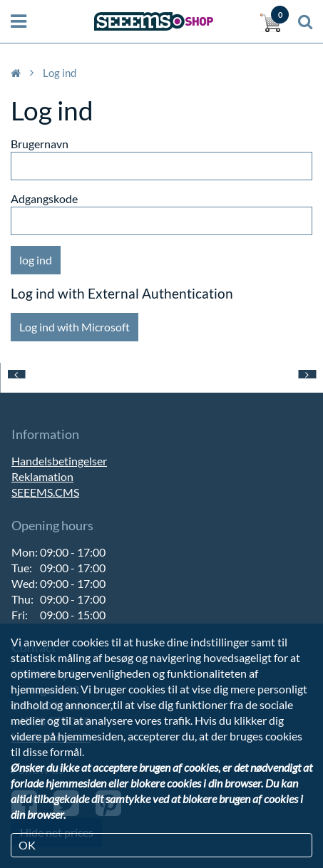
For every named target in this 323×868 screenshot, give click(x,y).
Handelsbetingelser (59, 461)
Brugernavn (40, 144)
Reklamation (42, 476)
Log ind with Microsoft (75, 327)
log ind (36, 260)
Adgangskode (44, 198)
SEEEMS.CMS (45, 492)
